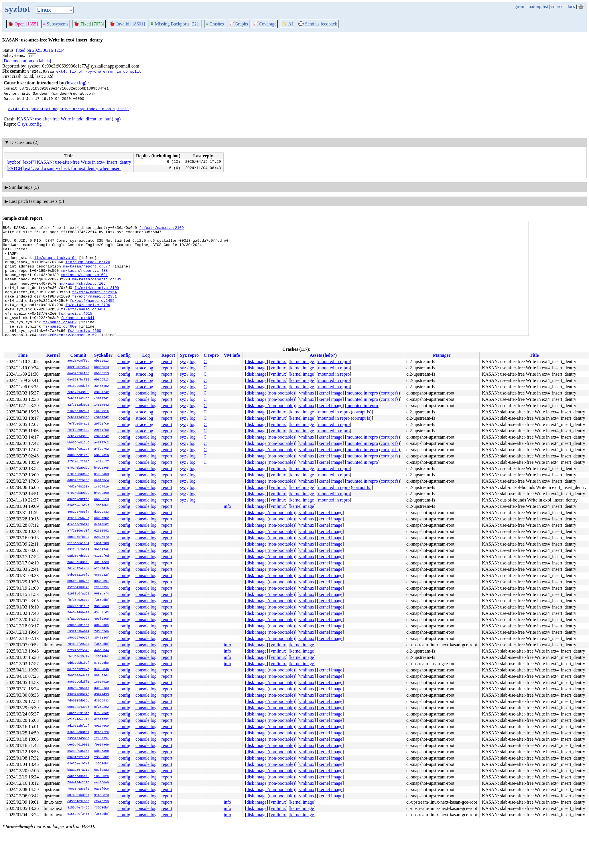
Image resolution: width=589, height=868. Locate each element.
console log (146, 393)
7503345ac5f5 (78, 789)
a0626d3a (102, 625)
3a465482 (102, 386)
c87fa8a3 (102, 770)
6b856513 (102, 361)
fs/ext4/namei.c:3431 (83, 327)
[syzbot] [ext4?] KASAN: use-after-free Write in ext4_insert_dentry (69, 162)
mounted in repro (334, 361)
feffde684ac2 (78, 424)
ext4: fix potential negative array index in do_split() (69, 109)
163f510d (102, 544)
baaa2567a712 (78, 770)
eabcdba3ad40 (78, 776)
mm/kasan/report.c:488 (84, 281)
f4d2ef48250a (78, 411)
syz (24, 124)
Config (124, 355)
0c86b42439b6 (78, 707)
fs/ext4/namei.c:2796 (88, 322)
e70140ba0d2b (78, 468)
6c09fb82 (102, 518)
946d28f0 (102, 795)
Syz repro (189, 355)
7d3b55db (102, 632)
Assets (316, 355)
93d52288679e (78, 695)
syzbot (18, 9)
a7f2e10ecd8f (78, 531)
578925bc (102, 663)
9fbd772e (102, 732)
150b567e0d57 (78, 638)
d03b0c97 (102, 581)
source (558, 6)
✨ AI (287, 24)
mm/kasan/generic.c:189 (97, 291)
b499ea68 (102, 468)
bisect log (76, 83)
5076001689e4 (78, 795)
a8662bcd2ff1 (78, 682)
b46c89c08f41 (78, 732)
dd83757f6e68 (78, 481)
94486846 (102, 669)
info (227, 506)
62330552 (102, 531)
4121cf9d (102, 556)
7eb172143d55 (78, 393)
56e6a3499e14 (78, 613)
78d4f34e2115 (78, 783)
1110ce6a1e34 (78, 544)
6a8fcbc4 (102, 481)
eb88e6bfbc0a (78, 537)
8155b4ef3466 (78, 808)
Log (146, 355)
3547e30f (102, 638)
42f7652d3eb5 (78, 405)
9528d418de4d (78, 588)
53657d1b (102, 455)
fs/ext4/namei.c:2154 (94, 306)
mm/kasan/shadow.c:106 (82, 296)
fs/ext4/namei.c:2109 (161, 229)
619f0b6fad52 (78, 594)
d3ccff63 (102, 613)
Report (168, 355)
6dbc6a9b (102, 751)
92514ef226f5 (78, 462)
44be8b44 (102, 651)
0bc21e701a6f (78, 607)
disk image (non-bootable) (271, 393)
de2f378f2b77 (78, 367)
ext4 (32, 56)
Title (534, 355)
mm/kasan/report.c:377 (87, 276)
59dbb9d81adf (78, 625)
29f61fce (102, 424)
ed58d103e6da (78, 802)
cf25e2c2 (102, 707)
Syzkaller (103, 355)
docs (571, 6)
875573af (102, 714)
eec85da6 (102, 783)
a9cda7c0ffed (78, 361)
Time (22, 355)
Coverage (265, 24)
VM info (232, 355)
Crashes (215, 24)
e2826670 (102, 537)
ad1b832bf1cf (78, 726)
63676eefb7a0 (78, 506)
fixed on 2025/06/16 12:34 (40, 50)
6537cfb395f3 (78, 550)
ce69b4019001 (78, 745)
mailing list (538, 6)
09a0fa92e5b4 (78, 758)
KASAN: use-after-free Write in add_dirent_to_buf (64, 119)
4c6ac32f (102, 575)
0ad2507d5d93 (78, 556)
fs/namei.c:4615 (75, 332)
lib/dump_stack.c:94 (55, 265)
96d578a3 (102, 607)
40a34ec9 (102, 562)
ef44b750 (102, 802)
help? (330, 355)
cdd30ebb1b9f (78, 663)
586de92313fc (78, 714)
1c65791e (102, 411)
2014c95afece (78, 569)
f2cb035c (102, 588)
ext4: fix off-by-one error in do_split (99, 71)
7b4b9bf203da (78, 644)
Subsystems (56, 24)
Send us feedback (318, 24)
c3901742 (102, 393)
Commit (78, 355)
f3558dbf (102, 506)
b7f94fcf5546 (78, 651)
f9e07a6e (102, 745)
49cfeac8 (102, 619)
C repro (211, 355)
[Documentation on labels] (27, 61)
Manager (442, 355)
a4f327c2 (102, 443)
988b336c (102, 676)
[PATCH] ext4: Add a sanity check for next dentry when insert (64, 168)
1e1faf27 (102, 462)
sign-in (518, 6)
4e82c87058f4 (78, 512)
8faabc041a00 (78, 619)
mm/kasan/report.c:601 (84, 286)
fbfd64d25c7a (78, 600)
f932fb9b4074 (78, 632)
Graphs (239, 24)
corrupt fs (390, 393)
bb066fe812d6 (78, 443)
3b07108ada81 (78, 676)
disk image (257, 361)
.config (35, 124)
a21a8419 (102, 569)
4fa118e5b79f (78, 518)
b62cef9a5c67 (78, 751)
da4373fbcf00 (78, 374)
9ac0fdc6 (102, 789)
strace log (144, 361)
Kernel (53, 355)
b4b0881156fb (78, 575)
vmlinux (278, 361)
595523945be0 (78, 739)
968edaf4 (102, 594)
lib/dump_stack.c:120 (88, 270)
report (167, 361)
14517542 (102, 405)
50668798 (102, 550)
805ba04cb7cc (78, 581)
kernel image (302, 361)
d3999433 (102, 512)
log (116, 119)
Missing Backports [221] (175, 24)
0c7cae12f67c (78, 669)
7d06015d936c (78, 701)
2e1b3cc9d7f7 (78, 386)
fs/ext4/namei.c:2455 (92, 317)
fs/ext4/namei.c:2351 (94, 312)
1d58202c (102, 776)
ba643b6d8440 (78, 562)
